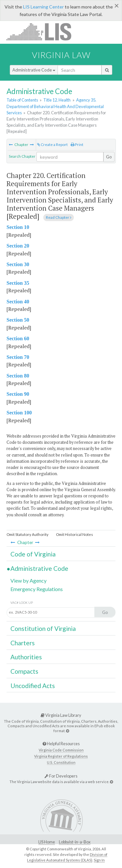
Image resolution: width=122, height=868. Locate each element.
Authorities (26, 657)
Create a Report (52, 145)
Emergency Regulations (37, 589)
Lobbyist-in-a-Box (75, 842)
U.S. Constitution (61, 762)
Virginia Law (61, 55)
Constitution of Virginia (43, 628)
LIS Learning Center (43, 7)
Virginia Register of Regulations (61, 756)
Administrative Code (34, 70)
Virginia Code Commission (61, 750)
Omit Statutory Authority (27, 534)
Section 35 (18, 283)
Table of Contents (22, 100)
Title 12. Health (57, 100)
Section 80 (18, 376)
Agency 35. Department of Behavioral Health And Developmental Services (55, 106)
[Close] (117, 6)
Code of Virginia (33, 554)
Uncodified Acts (33, 686)
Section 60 (18, 338)
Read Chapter (59, 217)
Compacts (24, 671)
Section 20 (18, 246)
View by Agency (28, 580)
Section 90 (18, 394)
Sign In (99, 860)
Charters (23, 643)
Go (109, 157)
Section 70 (18, 357)
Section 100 (19, 413)
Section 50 (18, 320)
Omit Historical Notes (75, 534)
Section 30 (18, 264)
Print (77, 145)
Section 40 (18, 302)
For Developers (61, 776)
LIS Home (47, 842)
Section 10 (18, 227)
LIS (42, 32)
